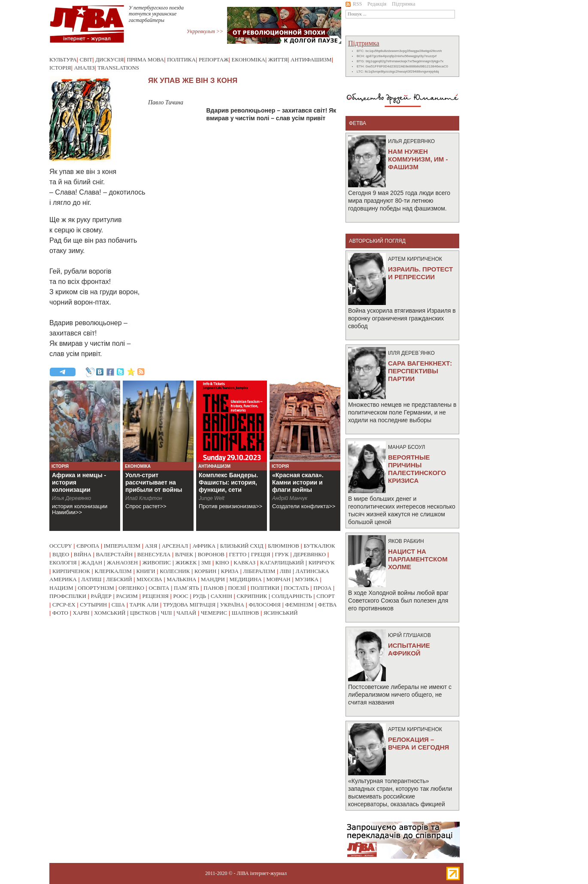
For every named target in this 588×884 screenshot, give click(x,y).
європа (88, 546)
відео (61, 554)
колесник (175, 571)
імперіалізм (122, 546)
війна (83, 554)
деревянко (309, 554)
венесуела (154, 554)
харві (81, 613)
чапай (186, 613)
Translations (118, 68)
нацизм (61, 588)
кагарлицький (282, 562)
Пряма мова (145, 59)
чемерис (214, 613)
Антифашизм (311, 59)
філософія (264, 605)
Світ (86, 59)
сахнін (221, 596)
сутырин (93, 605)
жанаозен (122, 562)
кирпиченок (71, 571)
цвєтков (143, 613)
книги (145, 571)
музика (307, 579)
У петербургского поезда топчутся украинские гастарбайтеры (156, 14)
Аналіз (84, 68)
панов (213, 588)
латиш (91, 579)
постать (296, 588)
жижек (186, 562)
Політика (181, 59)
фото (60, 613)
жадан (92, 562)
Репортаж (214, 59)
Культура (63, 59)
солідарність (292, 596)
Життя (278, 59)
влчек (184, 554)
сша (118, 605)
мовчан (278, 579)
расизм (127, 596)
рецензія (156, 596)
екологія (63, 562)
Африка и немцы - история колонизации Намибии (79, 486)
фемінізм (299, 605)
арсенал (175, 546)
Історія (60, 68)
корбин (205, 571)
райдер (101, 596)
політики (265, 588)
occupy (61, 546)
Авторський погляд (377, 241)
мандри (213, 579)
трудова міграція (189, 605)
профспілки (68, 596)
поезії (237, 588)
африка (204, 546)
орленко (131, 588)
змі (206, 562)
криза (230, 571)
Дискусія (109, 59)
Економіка (249, 59)
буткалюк (320, 546)
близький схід (242, 546)
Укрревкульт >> (205, 31)
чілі (167, 613)
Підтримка (404, 4)
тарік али (144, 605)
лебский (119, 579)
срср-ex (64, 605)
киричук (322, 562)
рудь (199, 596)
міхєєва (149, 579)
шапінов (246, 613)
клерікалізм (113, 571)
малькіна (181, 579)
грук (282, 554)
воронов (211, 554)
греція (261, 554)
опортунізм (96, 588)
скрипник (252, 596)
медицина (246, 579)
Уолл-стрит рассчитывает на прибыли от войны (154, 482)
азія (151, 546)
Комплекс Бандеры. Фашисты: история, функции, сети (228, 482)
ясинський (281, 613)
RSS (354, 4)
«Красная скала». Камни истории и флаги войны (298, 482)
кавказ (244, 562)
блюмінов (283, 546)
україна (232, 605)
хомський (110, 613)
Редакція (377, 4)
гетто (238, 554)
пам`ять (186, 588)
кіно (222, 562)
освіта (159, 588)
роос (181, 596)
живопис (157, 562)
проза (322, 588)
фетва (327, 605)
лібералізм (259, 571)
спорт (326, 596)
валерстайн (115, 554)
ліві (285, 571)
